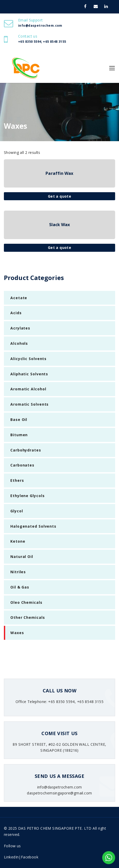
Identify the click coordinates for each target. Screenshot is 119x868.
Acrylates (20, 328)
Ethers (17, 480)
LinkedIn (11, 857)
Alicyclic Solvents (28, 359)
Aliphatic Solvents (29, 374)
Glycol (17, 511)
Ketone (18, 541)
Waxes (17, 633)
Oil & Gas (20, 587)
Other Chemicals (28, 617)
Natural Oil (22, 557)
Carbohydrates (26, 450)
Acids (16, 313)
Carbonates (22, 465)
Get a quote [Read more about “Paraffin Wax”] (60, 196)
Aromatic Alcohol (28, 389)
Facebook (30, 857)
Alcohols (19, 343)
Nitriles (18, 572)
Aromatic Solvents (29, 404)
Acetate (19, 298)
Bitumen (19, 435)
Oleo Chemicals (26, 602)
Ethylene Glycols (27, 496)
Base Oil (19, 419)
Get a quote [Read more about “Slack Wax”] (60, 248)
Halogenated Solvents (33, 526)
